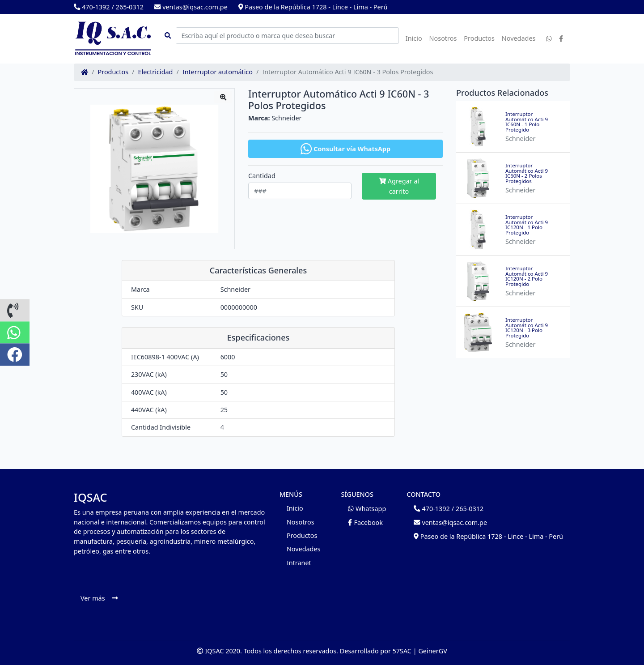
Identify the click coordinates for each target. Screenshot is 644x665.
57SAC (402, 651)
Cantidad (262, 176)
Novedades (519, 38)
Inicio (414, 38)
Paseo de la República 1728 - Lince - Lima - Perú (313, 7)
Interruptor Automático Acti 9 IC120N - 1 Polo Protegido (527, 225)
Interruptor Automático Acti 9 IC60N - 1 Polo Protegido (527, 122)
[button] (15, 310)
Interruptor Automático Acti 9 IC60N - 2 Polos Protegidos (527, 173)
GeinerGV (432, 651)
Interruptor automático (218, 72)
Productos (479, 38)
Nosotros (443, 38)
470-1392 (92, 7)
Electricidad (155, 72)
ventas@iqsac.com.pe (191, 7)
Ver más (99, 598)
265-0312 (130, 7)
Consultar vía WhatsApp (345, 149)
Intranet (299, 563)
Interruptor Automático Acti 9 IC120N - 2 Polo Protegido (527, 276)
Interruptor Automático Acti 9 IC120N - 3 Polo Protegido (527, 328)
